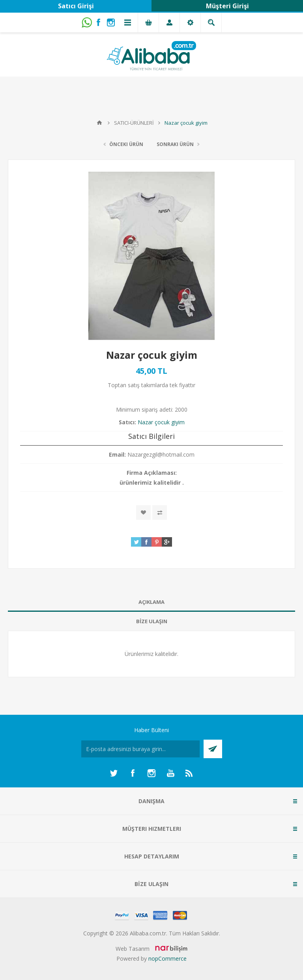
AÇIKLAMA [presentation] (151, 602)
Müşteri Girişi (227, 6)
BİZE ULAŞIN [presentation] (152, 621)
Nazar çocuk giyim (161, 422)
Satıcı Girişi (76, 6)
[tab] (151, 602)
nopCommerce (167, 958)
